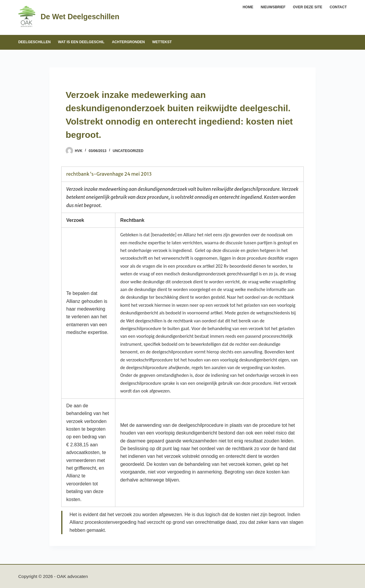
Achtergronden (128, 42)
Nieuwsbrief (273, 7)
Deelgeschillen (34, 42)
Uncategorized (128, 151)
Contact (338, 7)
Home (248, 7)
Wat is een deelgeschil (81, 42)
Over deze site (307, 7)
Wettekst (162, 42)
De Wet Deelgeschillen (80, 17)
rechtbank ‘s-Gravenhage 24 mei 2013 (109, 174)
